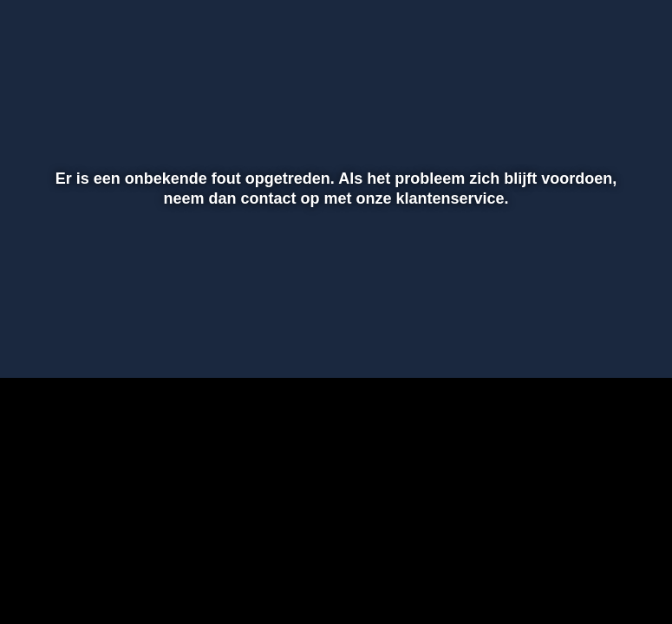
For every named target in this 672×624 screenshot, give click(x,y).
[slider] (333, 303)
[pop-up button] (598, 340)
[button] (36, 340)
